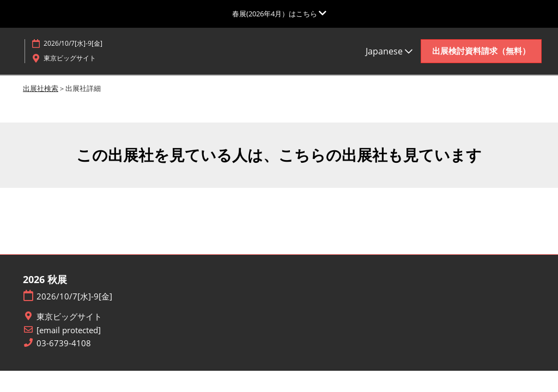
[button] (481, 51)
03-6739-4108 (64, 343)
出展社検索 (41, 88)
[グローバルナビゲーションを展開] (279, 14)
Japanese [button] (389, 51)
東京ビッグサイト (69, 317)
